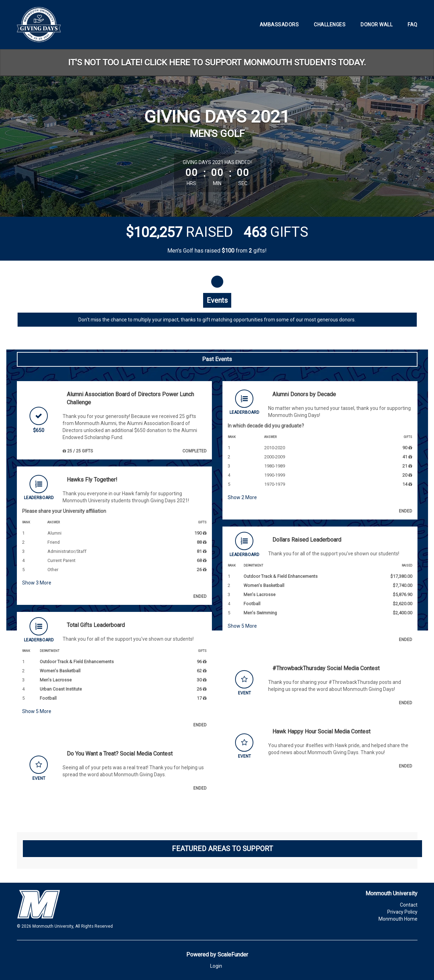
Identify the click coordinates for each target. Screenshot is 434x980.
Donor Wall (377, 25)
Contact (409, 905)
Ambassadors (279, 25)
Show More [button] (37, 583)
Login (216, 966)
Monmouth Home (398, 919)
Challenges (330, 25)
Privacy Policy (402, 912)
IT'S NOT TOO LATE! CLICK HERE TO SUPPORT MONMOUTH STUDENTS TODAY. (217, 63)
